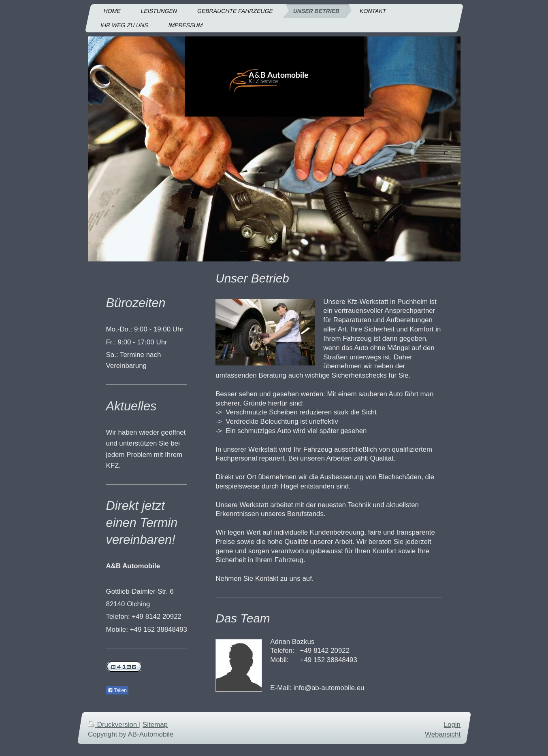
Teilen (117, 690)
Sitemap (155, 725)
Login (452, 725)
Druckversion (113, 725)
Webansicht (443, 734)
